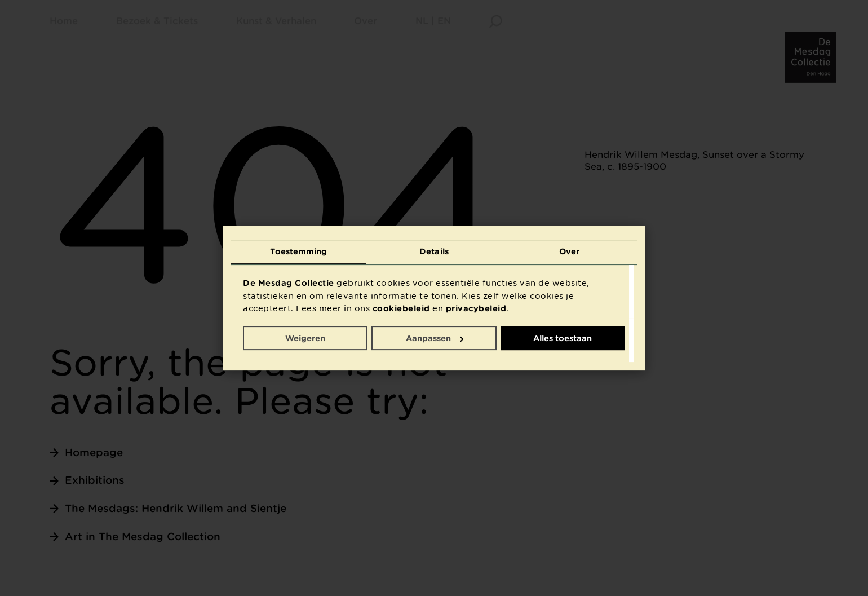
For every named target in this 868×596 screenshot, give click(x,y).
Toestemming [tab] (298, 251)
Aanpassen (435, 338)
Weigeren (305, 338)
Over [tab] (569, 251)
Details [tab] (434, 251)
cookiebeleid (401, 308)
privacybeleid (476, 308)
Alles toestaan (563, 338)
